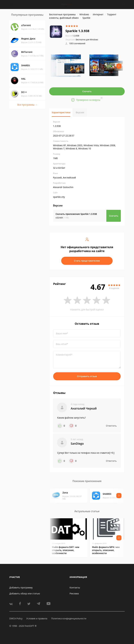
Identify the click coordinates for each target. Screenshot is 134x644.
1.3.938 (72, 36)
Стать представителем (87, 261)
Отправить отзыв (87, 376)
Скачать (87, 91)
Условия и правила (37, 618)
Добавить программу (21, 588)
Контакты (75, 588)
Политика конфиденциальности (69, 618)
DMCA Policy (16, 618)
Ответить (111, 426)
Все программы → (27, 105)
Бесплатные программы (62, 14)
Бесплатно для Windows (87, 40)
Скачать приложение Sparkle (76, 214)
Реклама (74, 593)
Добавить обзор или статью (25, 593)
